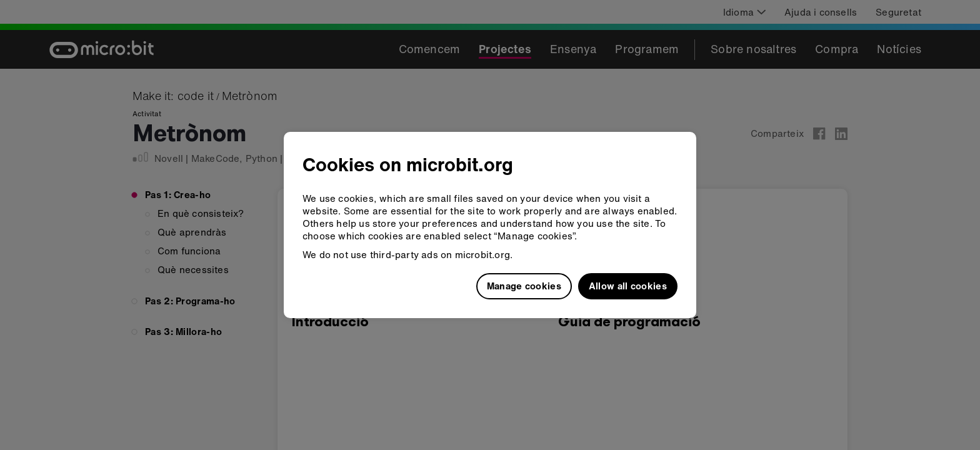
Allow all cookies (628, 286)
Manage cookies (524, 286)
